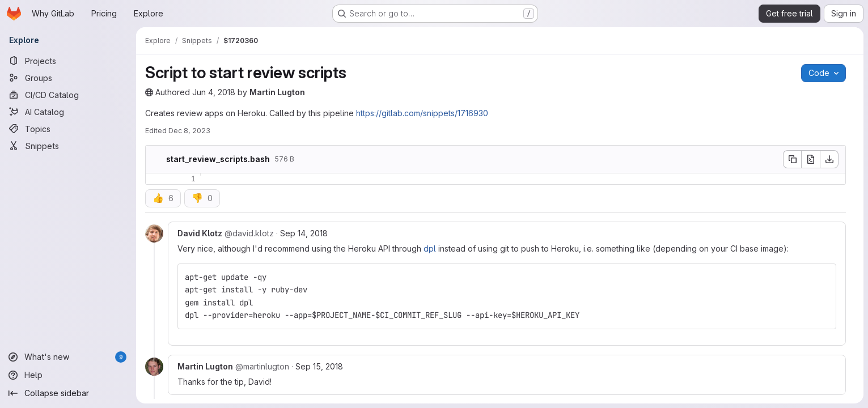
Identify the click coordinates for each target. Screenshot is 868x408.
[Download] (829, 159)
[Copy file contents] (792, 159)
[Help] (68, 375)
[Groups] (68, 78)
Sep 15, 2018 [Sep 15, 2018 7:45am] (319, 366)
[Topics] (68, 129)
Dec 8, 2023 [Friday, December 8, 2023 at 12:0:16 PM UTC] (189, 131)
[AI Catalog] (68, 112)
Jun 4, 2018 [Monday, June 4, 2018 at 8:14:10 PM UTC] (214, 92)
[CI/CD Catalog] (68, 95)
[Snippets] (68, 146)
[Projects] (68, 61)
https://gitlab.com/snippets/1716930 (422, 113)
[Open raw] (811, 159)
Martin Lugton (277, 92)
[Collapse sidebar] (68, 393)
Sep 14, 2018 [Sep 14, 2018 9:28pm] (304, 233)
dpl (430, 248)
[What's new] (68, 357)
